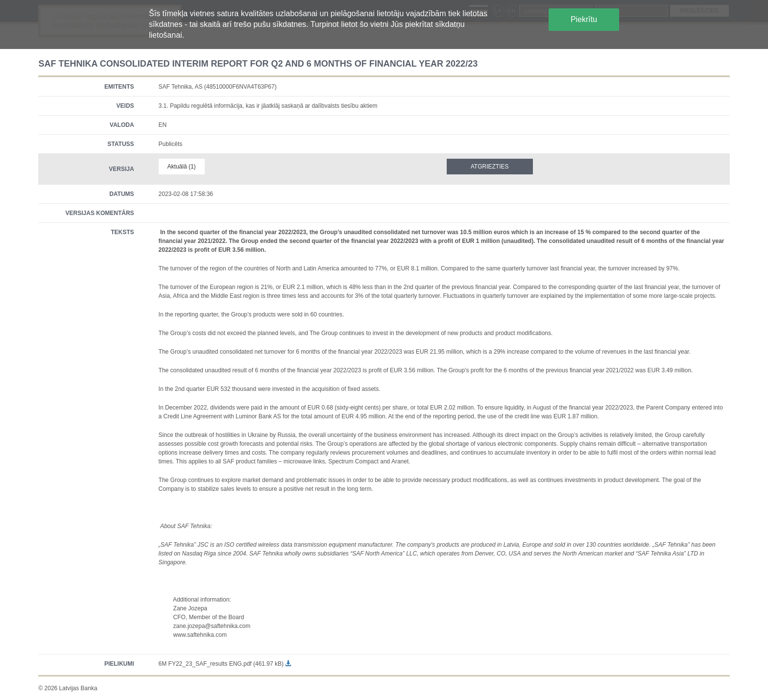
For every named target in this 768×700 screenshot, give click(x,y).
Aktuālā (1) (182, 167)
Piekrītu (584, 19)
